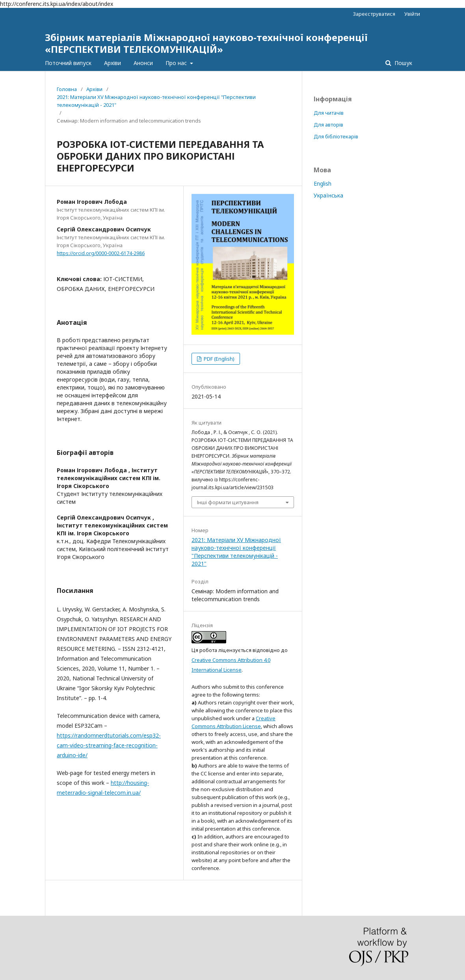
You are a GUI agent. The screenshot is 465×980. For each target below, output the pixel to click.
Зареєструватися (374, 14)
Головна (67, 89)
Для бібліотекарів (336, 136)
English (323, 184)
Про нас (177, 63)
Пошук (403, 63)
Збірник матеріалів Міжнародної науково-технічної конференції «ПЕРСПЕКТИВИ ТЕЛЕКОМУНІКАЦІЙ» (206, 43)
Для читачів (329, 113)
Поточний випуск (68, 63)
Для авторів (328, 125)
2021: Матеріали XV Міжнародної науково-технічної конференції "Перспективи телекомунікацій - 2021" (156, 101)
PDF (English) (219, 359)
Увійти (412, 14)
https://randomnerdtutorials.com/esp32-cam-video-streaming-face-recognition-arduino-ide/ (109, 745)
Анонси (143, 63)
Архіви (113, 63)
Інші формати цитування (228, 502)
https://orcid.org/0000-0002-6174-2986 (101, 253)
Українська (328, 195)
